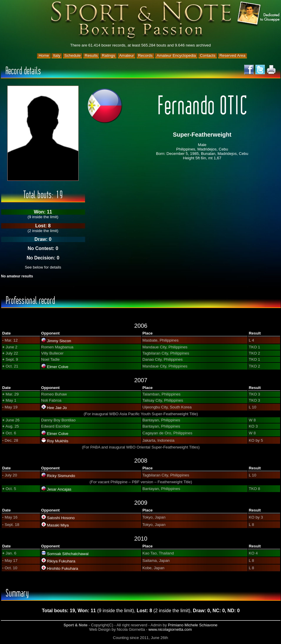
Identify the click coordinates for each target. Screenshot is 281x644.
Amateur (127, 56)
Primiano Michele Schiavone (193, 625)
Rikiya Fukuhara (61, 561)
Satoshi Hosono (61, 518)
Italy (56, 56)
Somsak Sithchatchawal (68, 554)
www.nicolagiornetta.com (170, 629)
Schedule (73, 56)
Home (44, 56)
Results (91, 56)
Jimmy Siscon (59, 341)
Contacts (208, 56)
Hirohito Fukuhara (63, 568)
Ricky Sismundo (61, 476)
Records (145, 56)
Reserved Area (232, 56)
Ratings (108, 56)
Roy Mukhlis (58, 441)
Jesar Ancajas (59, 489)
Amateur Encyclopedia (176, 56)
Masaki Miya (58, 525)
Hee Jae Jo (57, 408)
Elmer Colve (58, 367)
